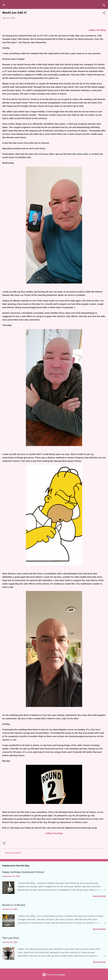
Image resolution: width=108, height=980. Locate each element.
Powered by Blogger (54, 975)
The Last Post (11, 938)
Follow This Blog (54, 833)
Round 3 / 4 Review (14, 905)
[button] (104, 13)
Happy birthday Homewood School (23, 872)
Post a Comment (13, 853)
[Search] (104, 6)
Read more (99, 896)
